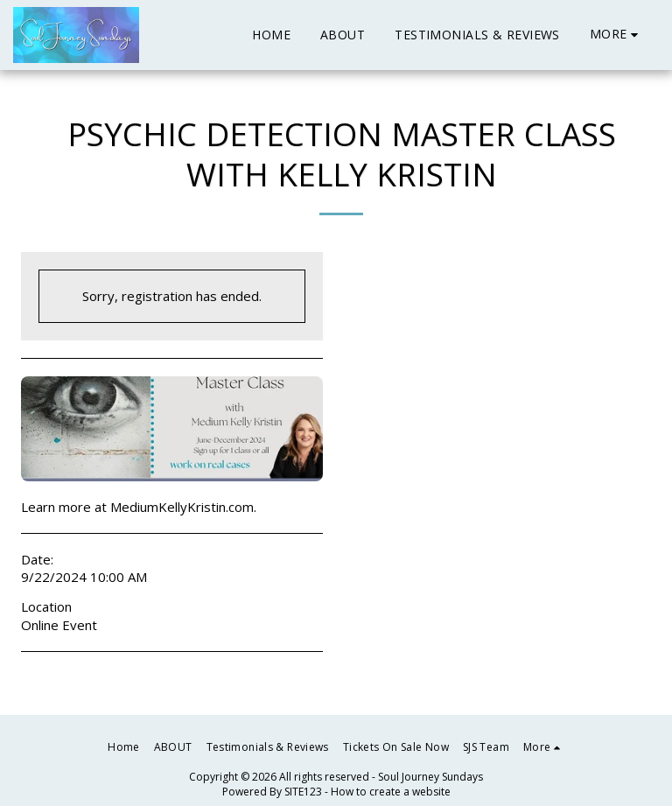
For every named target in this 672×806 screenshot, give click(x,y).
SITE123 (303, 792)
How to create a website (391, 792)
